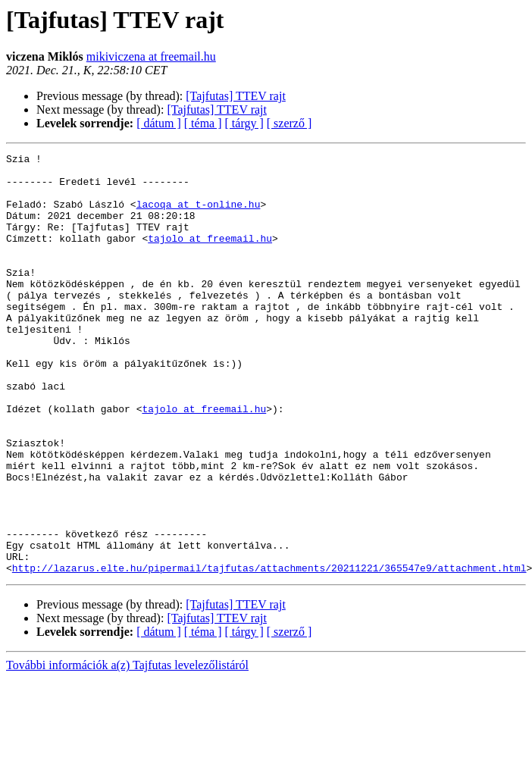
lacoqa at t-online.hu (199, 215)
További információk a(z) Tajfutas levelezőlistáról (127, 749)
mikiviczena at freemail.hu (151, 56)
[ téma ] (203, 123)
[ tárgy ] (244, 123)
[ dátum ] (159, 123)
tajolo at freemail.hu (210, 256)
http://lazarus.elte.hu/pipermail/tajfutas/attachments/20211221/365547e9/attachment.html (269, 652)
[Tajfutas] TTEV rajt (236, 96)
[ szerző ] (289, 123)
